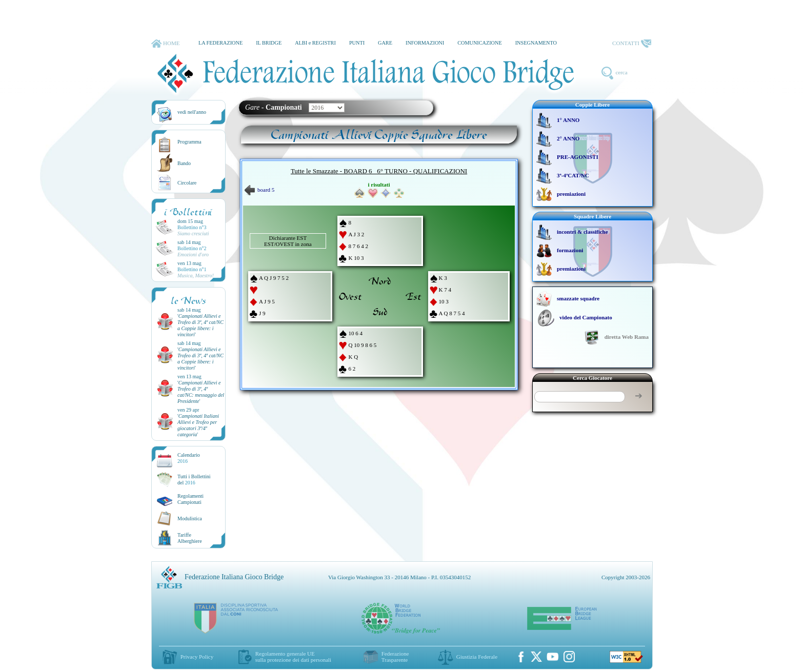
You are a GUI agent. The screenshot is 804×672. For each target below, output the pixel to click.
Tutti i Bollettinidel (194, 480)
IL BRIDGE (269, 43)
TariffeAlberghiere (190, 538)
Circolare (187, 183)
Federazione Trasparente (395, 657)
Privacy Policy (197, 657)
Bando (184, 163)
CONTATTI (632, 44)
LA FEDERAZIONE (220, 43)
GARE (385, 43)
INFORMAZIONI (425, 43)
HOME (165, 44)
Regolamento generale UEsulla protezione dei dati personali (293, 657)
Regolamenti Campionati (190, 499)
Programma (189, 142)
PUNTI (357, 43)
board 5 (259, 190)
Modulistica (190, 518)
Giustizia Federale (477, 657)
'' (200, 325)
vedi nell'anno (192, 112)
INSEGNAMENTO (536, 43)
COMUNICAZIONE (480, 43)
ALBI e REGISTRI (315, 43)
